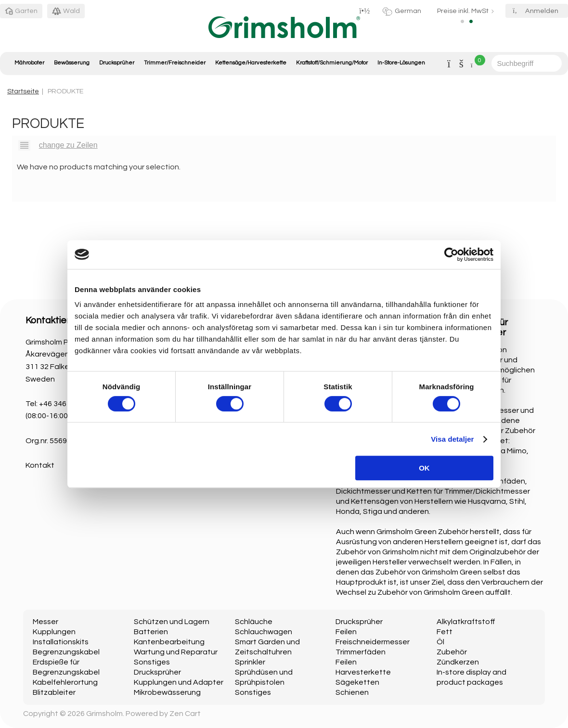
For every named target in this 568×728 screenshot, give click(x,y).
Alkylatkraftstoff (466, 622)
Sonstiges (152, 662)
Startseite (23, 91)
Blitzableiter (54, 692)
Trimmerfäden (361, 652)
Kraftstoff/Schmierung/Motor (332, 63)
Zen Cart (185, 714)
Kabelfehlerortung (65, 682)
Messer (45, 622)
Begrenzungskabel (66, 652)
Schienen (352, 692)
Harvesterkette (363, 672)
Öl (440, 642)
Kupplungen (54, 632)
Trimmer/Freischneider (175, 63)
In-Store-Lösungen (401, 63)
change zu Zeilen (68, 145)
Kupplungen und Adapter (179, 682)
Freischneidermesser (373, 642)
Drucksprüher (117, 63)
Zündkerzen (458, 662)
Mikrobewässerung (167, 692)
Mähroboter (29, 63)
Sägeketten (357, 682)
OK (424, 468)
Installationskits (61, 642)
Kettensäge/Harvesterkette (251, 63)
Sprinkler (250, 662)
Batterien (151, 632)
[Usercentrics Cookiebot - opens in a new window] (451, 255)
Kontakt (40, 465)
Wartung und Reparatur (176, 652)
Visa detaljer (452, 439)
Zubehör (452, 652)
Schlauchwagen (264, 632)
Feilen (346, 632)
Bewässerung (72, 63)
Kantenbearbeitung (169, 642)
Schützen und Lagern (172, 622)
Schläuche (254, 622)
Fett (445, 632)
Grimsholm (104, 714)
